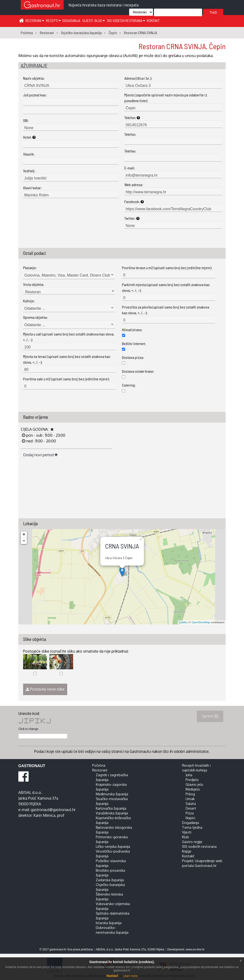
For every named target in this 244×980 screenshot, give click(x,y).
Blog (100, 20)
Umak (190, 799)
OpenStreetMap (201, 622)
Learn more (130, 976)
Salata (191, 803)
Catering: (129, 385)
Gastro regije (192, 842)
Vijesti (88, 20)
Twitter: (132, 218)
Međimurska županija (112, 794)
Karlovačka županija (111, 808)
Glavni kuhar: (32, 188)
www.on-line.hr (195, 949)
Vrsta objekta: (34, 284)
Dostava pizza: (133, 357)
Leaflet (183, 622)
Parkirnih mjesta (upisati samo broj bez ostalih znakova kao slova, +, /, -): (166, 287)
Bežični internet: (134, 343)
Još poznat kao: (35, 95)
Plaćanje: (30, 268)
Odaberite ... (35, 308)
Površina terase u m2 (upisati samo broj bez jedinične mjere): (167, 268)
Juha (189, 775)
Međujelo (193, 789)
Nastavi (112, 976)
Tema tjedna (192, 827)
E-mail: (130, 168)
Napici (190, 818)
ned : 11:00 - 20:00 (41, 441)
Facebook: (134, 202)
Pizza (190, 813)
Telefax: (130, 151)
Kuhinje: (29, 301)
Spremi (210, 716)
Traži (213, 12)
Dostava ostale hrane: (138, 371)
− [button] (24, 541)
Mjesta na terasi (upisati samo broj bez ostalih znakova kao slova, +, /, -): (67, 359)
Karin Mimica (44, 815)
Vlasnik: (29, 154)
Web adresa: (134, 185)
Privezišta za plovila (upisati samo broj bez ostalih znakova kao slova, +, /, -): (166, 310)
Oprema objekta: (35, 317)
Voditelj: (29, 171)
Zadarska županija (110, 880)
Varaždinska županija (112, 813)
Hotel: (29, 137)
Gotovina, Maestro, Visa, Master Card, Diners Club (67, 275)
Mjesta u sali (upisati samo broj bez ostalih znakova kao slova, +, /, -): (69, 337)
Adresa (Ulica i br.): (138, 78)
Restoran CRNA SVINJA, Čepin (182, 46)
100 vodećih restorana (126, 20)
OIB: (26, 120)
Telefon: (132, 118)
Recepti (53, 20)
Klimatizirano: (132, 330)
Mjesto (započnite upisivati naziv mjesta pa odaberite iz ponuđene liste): (166, 98)
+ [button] (24, 535)
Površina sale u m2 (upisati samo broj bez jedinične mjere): (66, 379)
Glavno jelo (194, 784)
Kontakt (153, 20)
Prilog (190, 794)
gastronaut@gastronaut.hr (53, 810)
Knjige (187, 851)
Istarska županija (109, 923)
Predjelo (192, 780)
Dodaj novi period (40, 455)
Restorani (35, 20)
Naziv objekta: (34, 78)
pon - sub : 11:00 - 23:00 (45, 435)
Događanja (71, 20)
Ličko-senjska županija (113, 846)
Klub (186, 837)
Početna (99, 765)
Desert (191, 808)
